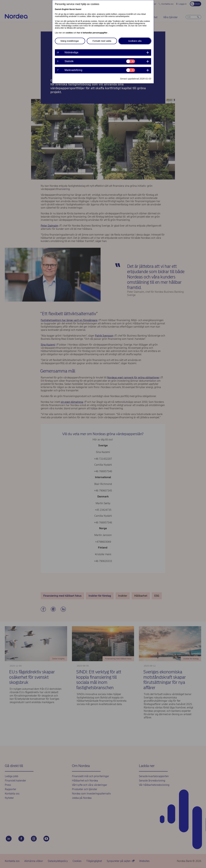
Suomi (78, 9)
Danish (58, 9)
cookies (70, 33)
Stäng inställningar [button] (70, 41)
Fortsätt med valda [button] (102, 41)
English (65, 9)
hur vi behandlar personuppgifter (92, 33)
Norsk (72, 9)
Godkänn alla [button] (135, 41)
